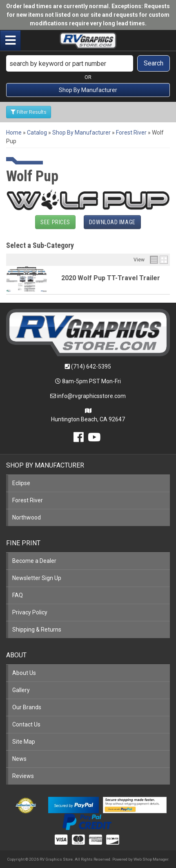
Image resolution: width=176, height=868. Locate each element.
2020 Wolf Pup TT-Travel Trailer (111, 278)
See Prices (55, 222)
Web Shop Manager (151, 859)
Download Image (112, 222)
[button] (88, 63)
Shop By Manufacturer (88, 90)
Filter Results (29, 112)
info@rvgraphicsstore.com (91, 396)
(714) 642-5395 (91, 367)
